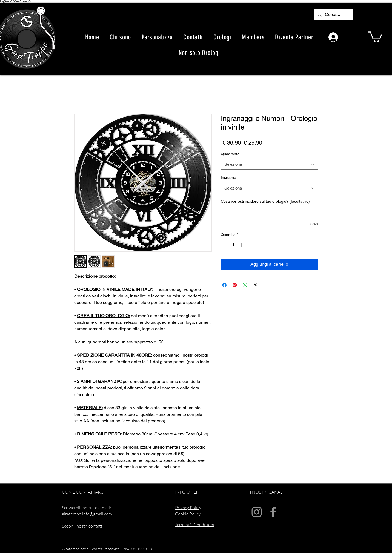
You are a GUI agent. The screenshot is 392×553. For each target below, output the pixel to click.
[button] (375, 36)
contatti (96, 526)
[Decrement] (225, 245)
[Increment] (242, 245)
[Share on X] (256, 285)
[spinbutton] (233, 245)
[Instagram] (257, 512)
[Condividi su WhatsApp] (245, 285)
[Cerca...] (333, 15)
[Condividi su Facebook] (224, 285)
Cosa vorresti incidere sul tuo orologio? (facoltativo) (265, 201)
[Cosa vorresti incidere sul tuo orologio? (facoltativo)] (269, 213)
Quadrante (230, 154)
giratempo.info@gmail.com (87, 514)
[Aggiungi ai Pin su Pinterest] (235, 285)
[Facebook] (273, 512)
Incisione (228, 177)
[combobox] (269, 164)
